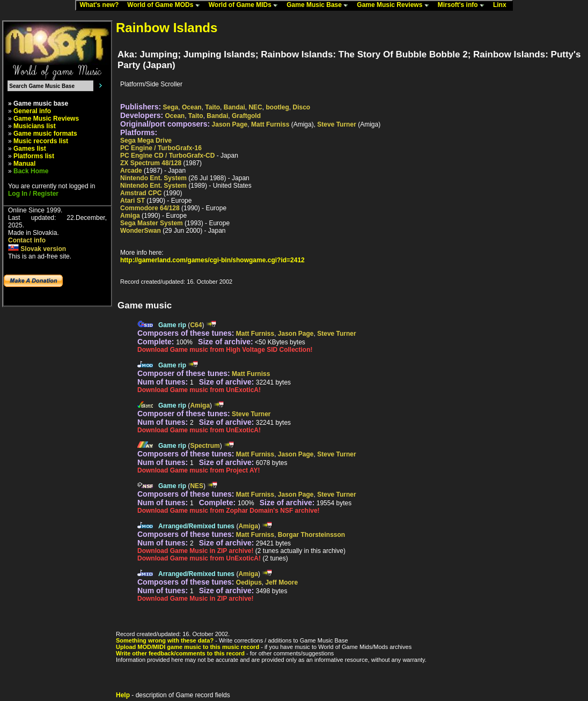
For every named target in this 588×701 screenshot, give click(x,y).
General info (32, 111)
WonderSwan (141, 231)
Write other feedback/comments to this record (180, 653)
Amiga (130, 216)
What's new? (101, 5)
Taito (212, 107)
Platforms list (34, 156)
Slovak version (37, 249)
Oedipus (249, 582)
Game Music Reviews (395, 5)
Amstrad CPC (141, 193)
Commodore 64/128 (150, 208)
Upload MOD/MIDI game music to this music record (188, 647)
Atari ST (133, 201)
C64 (196, 325)
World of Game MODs (166, 5)
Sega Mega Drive (146, 141)
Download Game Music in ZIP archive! (196, 551)
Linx (502, 5)
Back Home (31, 171)
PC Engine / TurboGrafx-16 (161, 148)
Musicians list (35, 126)
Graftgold (246, 116)
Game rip (172, 325)
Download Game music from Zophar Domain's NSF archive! (229, 511)
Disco (301, 107)
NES (197, 486)
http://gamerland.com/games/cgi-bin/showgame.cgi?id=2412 (212, 260)
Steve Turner (336, 124)
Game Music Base (320, 5)
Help (123, 695)
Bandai (234, 107)
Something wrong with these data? (165, 640)
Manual (24, 164)
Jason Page (230, 124)
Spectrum (205, 446)
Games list (30, 149)
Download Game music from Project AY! (199, 470)
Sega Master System (152, 223)
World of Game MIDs (246, 5)
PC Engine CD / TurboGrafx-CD (167, 156)
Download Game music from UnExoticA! (199, 390)
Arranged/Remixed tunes (196, 526)
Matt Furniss (270, 124)
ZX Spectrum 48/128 (151, 163)
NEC (255, 107)
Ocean (192, 107)
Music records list (41, 141)
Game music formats (45, 134)
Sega (171, 107)
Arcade (131, 171)
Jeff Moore (282, 582)
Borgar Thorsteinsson (311, 535)
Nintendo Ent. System (153, 178)
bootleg (277, 107)
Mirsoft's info (464, 5)
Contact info (27, 240)
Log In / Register (33, 194)
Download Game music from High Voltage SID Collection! (225, 350)
